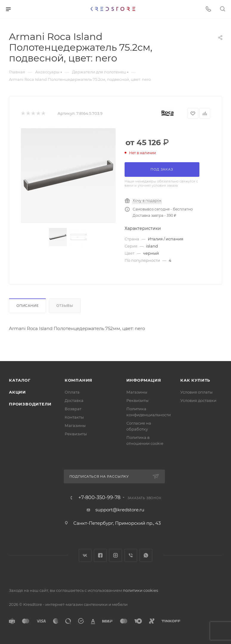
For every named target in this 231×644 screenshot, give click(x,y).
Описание (27, 306)
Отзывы (65, 306)
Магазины (75, 425)
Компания (79, 380)
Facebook (100, 555)
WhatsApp (146, 555)
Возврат (73, 409)
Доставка (74, 400)
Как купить (195, 380)
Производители (30, 404)
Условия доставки (198, 400)
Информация (144, 380)
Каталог (20, 380)
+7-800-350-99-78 (99, 498)
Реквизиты (76, 434)
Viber (131, 555)
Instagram (115, 555)
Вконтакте (85, 555)
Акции (17, 392)
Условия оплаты (196, 392)
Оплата (72, 392)
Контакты (74, 417)
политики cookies (140, 590)
